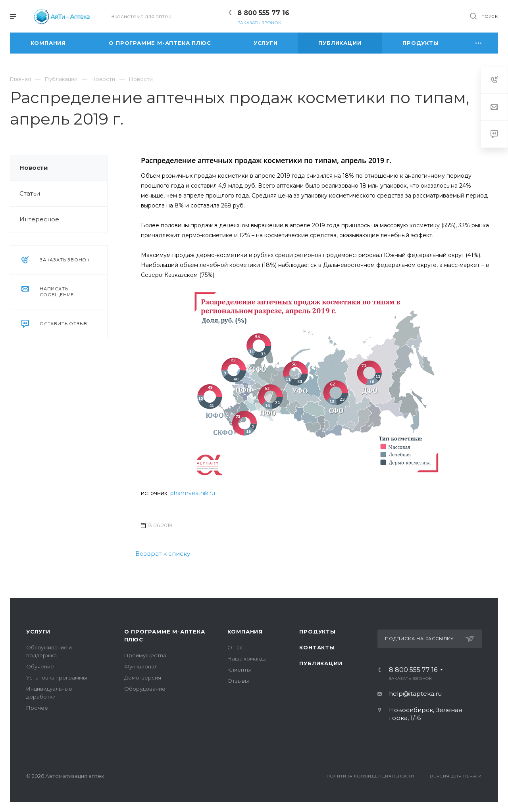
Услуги (38, 632)
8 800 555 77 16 (263, 13)
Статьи (30, 193)
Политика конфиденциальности (370, 776)
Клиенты (239, 670)
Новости (34, 168)
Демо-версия (143, 678)
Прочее (37, 708)
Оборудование (145, 689)
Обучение (40, 666)
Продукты (317, 632)
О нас (235, 647)
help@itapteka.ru (415, 694)
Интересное (39, 219)
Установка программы (57, 678)
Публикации (321, 663)
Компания (245, 632)
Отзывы (238, 681)
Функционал (141, 666)
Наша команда (247, 658)
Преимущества (145, 655)
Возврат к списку (163, 554)
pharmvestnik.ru (193, 493)
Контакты (317, 647)
